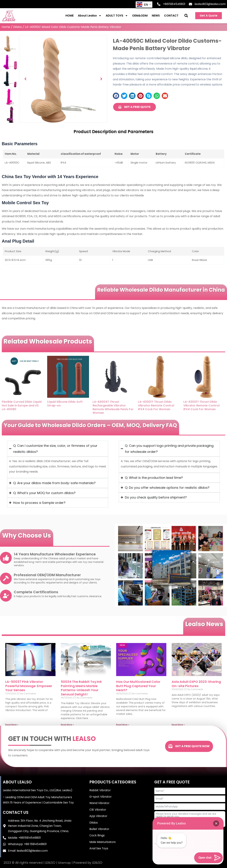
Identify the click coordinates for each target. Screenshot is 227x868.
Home (6, 27)
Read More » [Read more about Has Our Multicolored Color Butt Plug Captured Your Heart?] (123, 725)
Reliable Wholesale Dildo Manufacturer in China (159, 290)
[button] (186, 16)
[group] (63, 79)
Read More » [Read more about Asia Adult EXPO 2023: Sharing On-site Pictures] (178, 725)
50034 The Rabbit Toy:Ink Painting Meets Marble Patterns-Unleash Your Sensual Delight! (81, 688)
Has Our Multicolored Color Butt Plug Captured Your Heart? (138, 686)
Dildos (18, 27)
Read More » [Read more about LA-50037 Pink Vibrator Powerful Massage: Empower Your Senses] (12, 725)
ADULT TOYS (117, 16)
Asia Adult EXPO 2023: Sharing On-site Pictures (196, 684)
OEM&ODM (140, 16)
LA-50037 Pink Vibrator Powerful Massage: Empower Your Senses (29, 686)
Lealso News (204, 624)
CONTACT (171, 16)
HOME (70, 16)
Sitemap (64, 863)
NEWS (156, 16)
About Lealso (90, 16)
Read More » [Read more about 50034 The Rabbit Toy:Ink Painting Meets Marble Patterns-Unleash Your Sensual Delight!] (67, 725)
